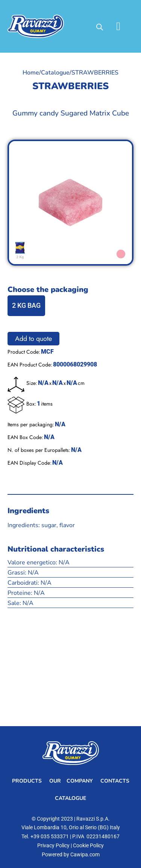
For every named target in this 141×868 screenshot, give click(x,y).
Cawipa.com (85, 854)
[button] (118, 27)
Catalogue (55, 73)
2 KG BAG (26, 305)
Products (27, 781)
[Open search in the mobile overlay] (100, 26)
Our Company (71, 781)
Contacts (115, 781)
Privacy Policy (53, 845)
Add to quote (33, 339)
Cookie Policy (88, 845)
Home (31, 73)
